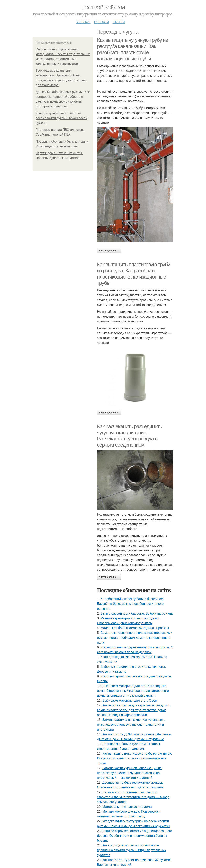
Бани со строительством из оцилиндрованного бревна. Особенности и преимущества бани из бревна (134, 836)
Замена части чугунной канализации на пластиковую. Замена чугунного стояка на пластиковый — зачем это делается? (129, 773)
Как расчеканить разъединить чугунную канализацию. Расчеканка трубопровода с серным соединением (129, 436)
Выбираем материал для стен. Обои (130, 700)
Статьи (118, 22)
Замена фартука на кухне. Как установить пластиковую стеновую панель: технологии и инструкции (131, 725)
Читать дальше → (109, 251)
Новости (101, 22)
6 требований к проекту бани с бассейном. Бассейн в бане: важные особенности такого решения (131, 604)
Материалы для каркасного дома (127, 807)
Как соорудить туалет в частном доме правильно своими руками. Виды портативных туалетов (132, 850)
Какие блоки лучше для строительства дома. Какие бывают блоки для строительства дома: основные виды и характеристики (133, 710)
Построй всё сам (103, 8)
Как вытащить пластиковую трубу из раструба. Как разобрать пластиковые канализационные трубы (133, 274)
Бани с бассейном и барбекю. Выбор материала (137, 613)
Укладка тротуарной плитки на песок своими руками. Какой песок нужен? (61, 118)
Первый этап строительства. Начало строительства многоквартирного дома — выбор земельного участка (133, 797)
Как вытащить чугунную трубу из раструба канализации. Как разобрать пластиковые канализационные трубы (132, 49)
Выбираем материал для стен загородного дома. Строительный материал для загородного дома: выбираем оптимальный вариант (133, 691)
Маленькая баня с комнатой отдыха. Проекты (135, 628)
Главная (83, 22)
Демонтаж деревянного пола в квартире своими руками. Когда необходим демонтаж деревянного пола (135, 638)
